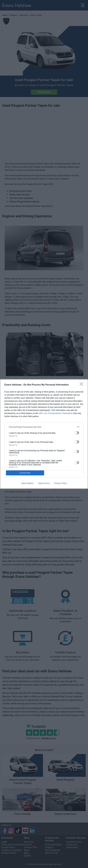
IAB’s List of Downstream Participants (56, 413)
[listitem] (44, 427)
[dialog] (44, 434)
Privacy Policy (60, 483)
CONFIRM (25, 473)
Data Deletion (28, 483)
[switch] (77, 433)
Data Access (44, 483)
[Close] (82, 385)
